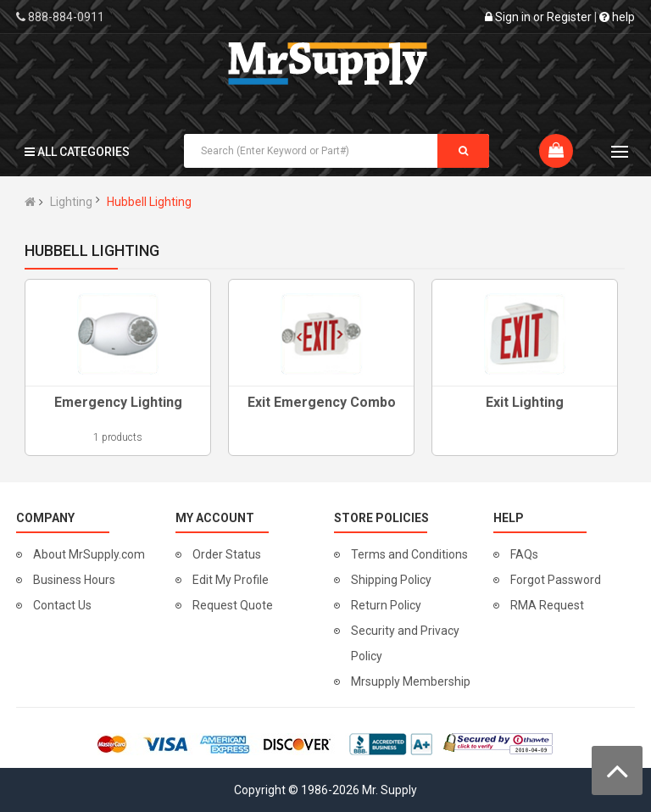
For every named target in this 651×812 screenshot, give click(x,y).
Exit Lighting (525, 402)
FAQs (524, 554)
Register (569, 17)
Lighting (71, 202)
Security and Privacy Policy (405, 643)
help (617, 17)
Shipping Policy (391, 580)
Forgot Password (556, 580)
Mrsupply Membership (411, 681)
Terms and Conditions (409, 554)
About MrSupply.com (89, 554)
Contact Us (62, 605)
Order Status (227, 554)
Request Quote (233, 605)
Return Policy (386, 605)
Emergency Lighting (118, 402)
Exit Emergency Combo (322, 402)
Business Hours (74, 580)
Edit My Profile (231, 580)
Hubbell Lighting (149, 202)
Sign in (513, 17)
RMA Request (547, 605)
